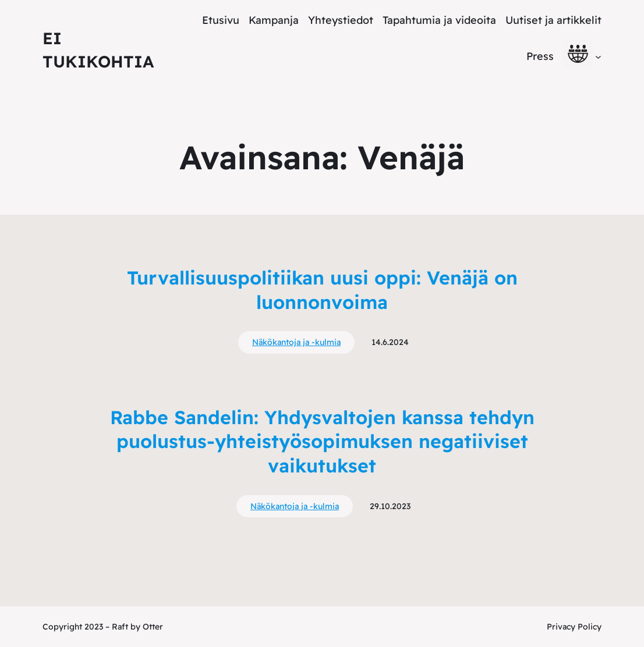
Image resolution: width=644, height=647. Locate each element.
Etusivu (221, 20)
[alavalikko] (598, 56)
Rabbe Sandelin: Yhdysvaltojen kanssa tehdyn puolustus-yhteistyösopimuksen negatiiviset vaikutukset (322, 441)
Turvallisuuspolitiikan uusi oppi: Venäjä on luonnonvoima (322, 290)
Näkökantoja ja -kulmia (296, 342)
